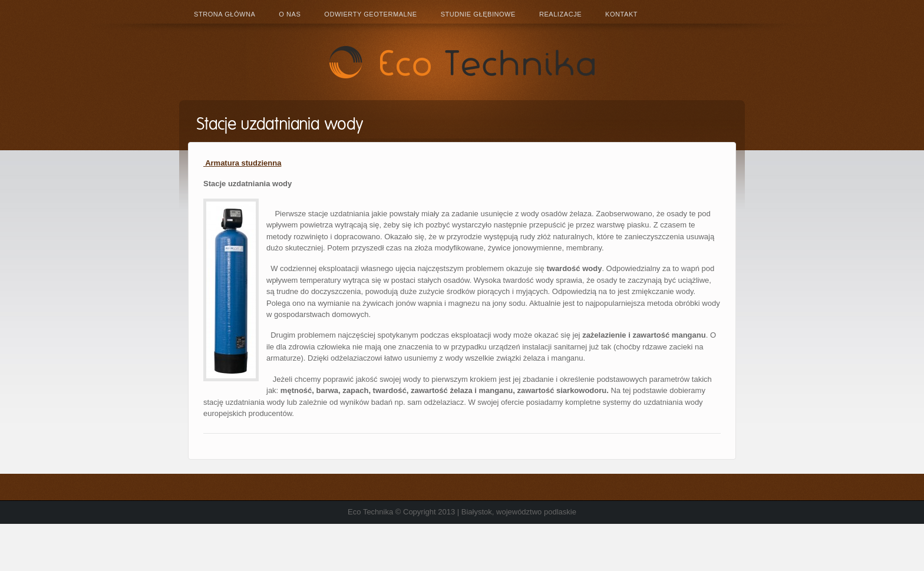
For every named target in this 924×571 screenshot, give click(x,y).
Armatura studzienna (242, 163)
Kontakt (621, 14)
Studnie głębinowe (478, 14)
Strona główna (225, 14)
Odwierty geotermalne (370, 14)
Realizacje (560, 14)
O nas (290, 14)
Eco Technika (462, 62)
